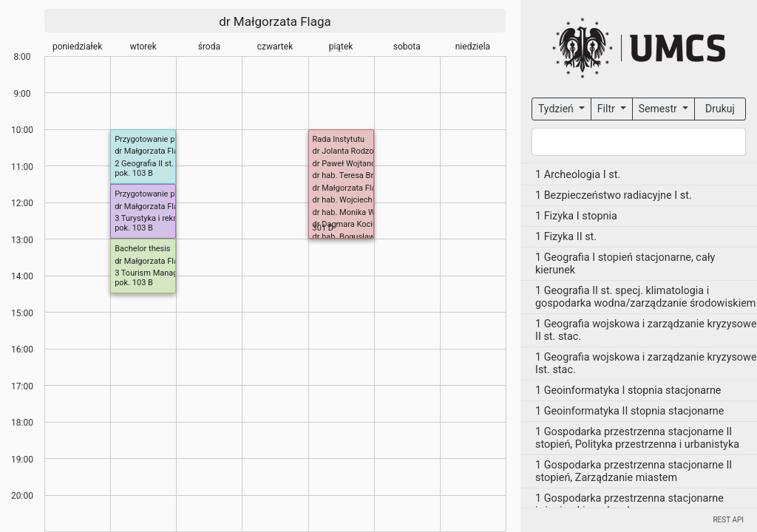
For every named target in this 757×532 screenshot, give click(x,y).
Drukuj (720, 109)
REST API (728, 520)
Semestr (659, 109)
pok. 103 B (134, 173)
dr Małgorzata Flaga (275, 21)
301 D (323, 228)
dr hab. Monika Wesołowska (364, 212)
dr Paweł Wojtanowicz (353, 164)
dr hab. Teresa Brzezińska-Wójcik (372, 175)
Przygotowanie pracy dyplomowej (175, 194)
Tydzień (557, 109)
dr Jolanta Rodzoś (346, 151)
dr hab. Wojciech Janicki (357, 200)
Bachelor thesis (142, 249)
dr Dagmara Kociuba (350, 224)
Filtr (607, 109)
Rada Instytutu (339, 139)
